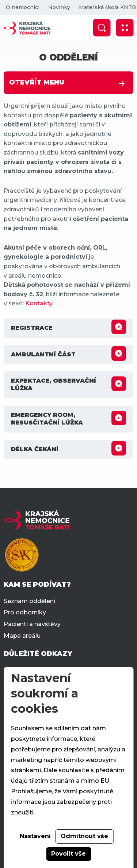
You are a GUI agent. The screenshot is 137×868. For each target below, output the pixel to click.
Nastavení (35, 836)
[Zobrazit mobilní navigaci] (125, 28)
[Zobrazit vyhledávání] (102, 28)
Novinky (59, 7)
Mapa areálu (22, 636)
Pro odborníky (25, 612)
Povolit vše (68, 854)
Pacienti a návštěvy (32, 624)
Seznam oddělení (29, 601)
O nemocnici (22, 7)
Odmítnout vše (84, 836)
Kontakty (39, 303)
